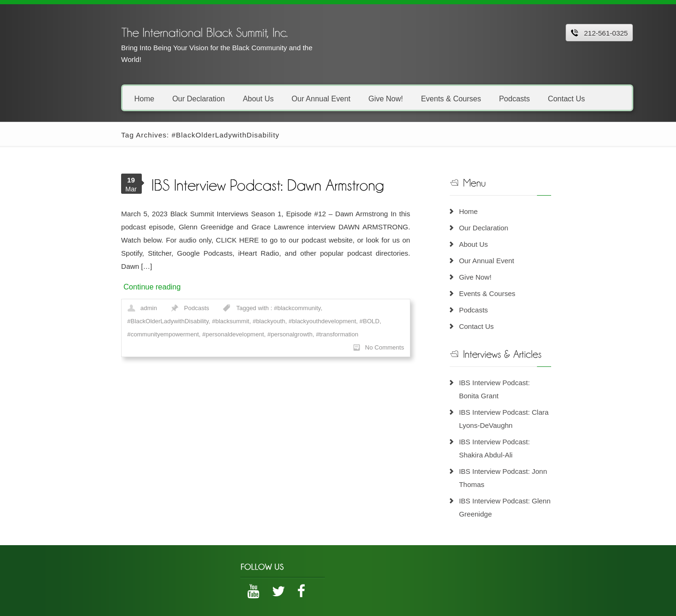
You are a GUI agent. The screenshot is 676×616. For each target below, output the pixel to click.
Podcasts (472, 98)
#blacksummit (385, 295)
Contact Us (524, 98)
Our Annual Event (279, 98)
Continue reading (110, 274)
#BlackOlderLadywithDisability (322, 295)
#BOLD (202, 308)
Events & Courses (408, 98)
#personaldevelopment (321, 308)
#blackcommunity (255, 295)
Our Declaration (156, 98)
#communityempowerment (251, 308)
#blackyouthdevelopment (154, 308)
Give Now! (343, 98)
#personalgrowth (378, 308)
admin (106, 295)
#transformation (106, 321)
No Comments (401, 321)
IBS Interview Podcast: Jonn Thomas (533, 458)
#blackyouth (101, 308)
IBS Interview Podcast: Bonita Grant (531, 383)
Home (102, 98)
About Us (216, 98)
